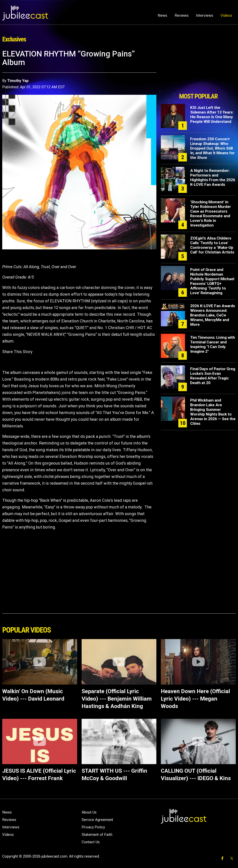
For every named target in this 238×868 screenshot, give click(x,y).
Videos (226, 15)
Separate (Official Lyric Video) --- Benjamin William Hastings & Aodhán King (117, 699)
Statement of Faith (97, 835)
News (162, 15)
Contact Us (91, 842)
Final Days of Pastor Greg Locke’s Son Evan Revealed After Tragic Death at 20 (213, 376)
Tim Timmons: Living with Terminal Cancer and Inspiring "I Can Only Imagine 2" (213, 344)
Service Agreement (97, 820)
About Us (89, 812)
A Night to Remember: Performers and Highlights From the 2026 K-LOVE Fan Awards (213, 178)
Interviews (205, 15)
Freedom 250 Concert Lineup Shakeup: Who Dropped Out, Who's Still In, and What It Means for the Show (212, 148)
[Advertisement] (198, 70)
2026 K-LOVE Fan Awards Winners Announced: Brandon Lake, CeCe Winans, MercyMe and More (213, 315)
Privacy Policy (93, 827)
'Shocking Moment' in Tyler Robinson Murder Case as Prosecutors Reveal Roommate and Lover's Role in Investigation (211, 214)
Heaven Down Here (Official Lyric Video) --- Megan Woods (195, 699)
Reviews (182, 15)
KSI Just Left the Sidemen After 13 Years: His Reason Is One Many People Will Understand (212, 115)
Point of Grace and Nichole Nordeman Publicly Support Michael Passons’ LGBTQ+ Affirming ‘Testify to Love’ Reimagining (212, 281)
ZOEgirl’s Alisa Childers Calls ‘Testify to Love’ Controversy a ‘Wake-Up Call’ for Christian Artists (212, 245)
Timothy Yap (18, 81)
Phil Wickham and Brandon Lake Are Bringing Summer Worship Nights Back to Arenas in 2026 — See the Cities (213, 412)
